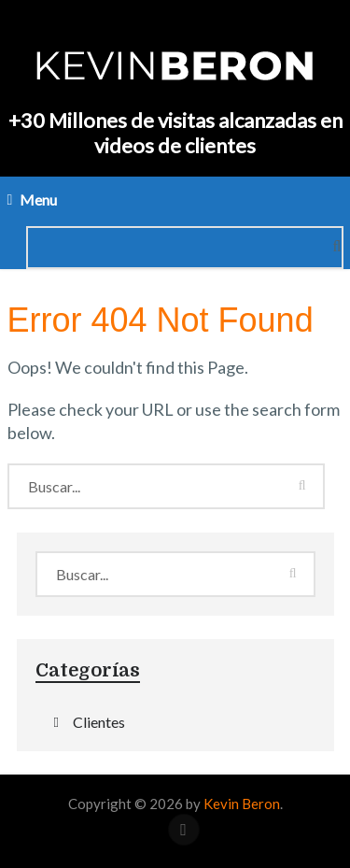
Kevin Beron (242, 804)
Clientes (99, 722)
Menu (38, 199)
